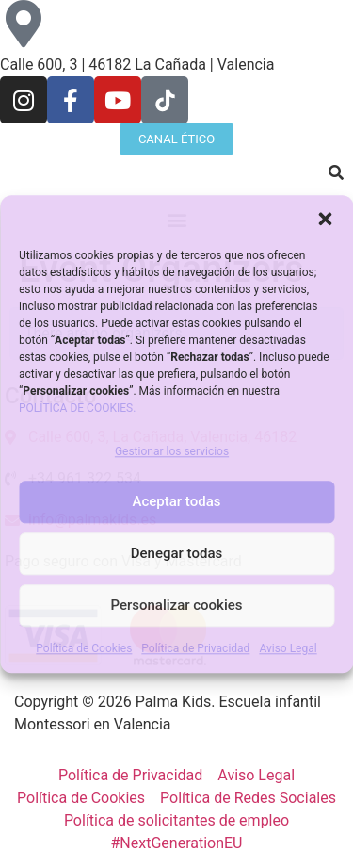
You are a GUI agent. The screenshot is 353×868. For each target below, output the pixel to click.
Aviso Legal (288, 648)
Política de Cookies (84, 648)
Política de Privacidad (195, 648)
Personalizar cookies (176, 606)
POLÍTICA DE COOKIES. (77, 408)
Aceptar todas (177, 502)
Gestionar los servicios (172, 451)
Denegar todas (176, 554)
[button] (325, 219)
